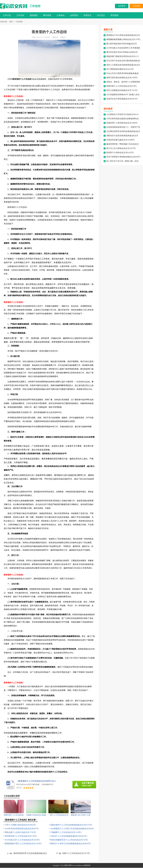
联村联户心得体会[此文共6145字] (120, 153)
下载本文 (63, 38)
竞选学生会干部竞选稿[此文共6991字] (122, 99)
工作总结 (35, 6)
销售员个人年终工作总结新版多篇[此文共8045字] (71, 844)
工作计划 (7, 15)
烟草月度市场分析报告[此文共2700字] (122, 78)
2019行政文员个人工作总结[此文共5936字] (22, 840)
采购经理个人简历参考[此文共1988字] (122, 123)
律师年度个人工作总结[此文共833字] (121, 86)
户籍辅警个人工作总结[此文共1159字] (66, 833)
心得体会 (61, 15)
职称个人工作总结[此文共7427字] (76, 854)
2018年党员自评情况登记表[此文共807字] (22, 829)
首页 (11, 22)
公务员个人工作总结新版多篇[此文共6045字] (69, 836)
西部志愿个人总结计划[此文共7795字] (20, 833)
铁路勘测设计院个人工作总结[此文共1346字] (23, 844)
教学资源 (47, 15)
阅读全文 (55, 38)
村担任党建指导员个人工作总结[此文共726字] (69, 840)
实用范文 (88, 15)
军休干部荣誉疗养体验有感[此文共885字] (123, 157)
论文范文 (101, 15)
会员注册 (136, 6)
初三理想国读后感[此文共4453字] (120, 69)
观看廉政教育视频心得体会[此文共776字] (123, 40)
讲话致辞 (114, 15)
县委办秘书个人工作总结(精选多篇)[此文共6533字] (71, 825)
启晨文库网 (68, 866)
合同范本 (74, 15)
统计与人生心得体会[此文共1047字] (121, 149)
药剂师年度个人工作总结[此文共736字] (21, 836)
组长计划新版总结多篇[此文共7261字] (122, 91)
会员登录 (122, 6)
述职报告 (34, 15)
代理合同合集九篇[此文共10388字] (121, 140)
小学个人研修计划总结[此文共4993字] (20, 825)
